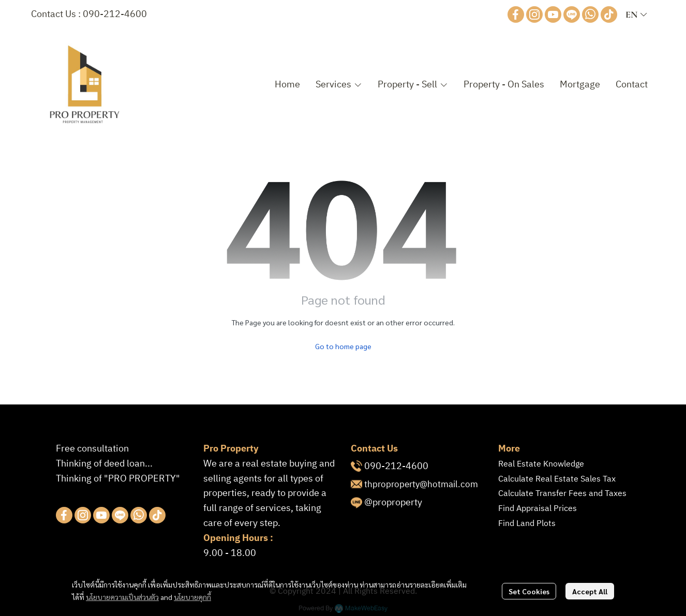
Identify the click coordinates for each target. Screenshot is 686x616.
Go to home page (343, 346)
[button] (636, 14)
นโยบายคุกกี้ (192, 597)
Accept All (590, 591)
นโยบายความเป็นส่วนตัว (122, 597)
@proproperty (393, 503)
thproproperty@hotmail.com (421, 485)
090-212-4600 (115, 14)
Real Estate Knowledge (541, 464)
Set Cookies (529, 591)
